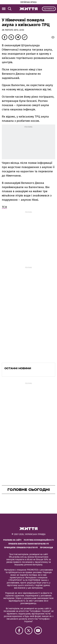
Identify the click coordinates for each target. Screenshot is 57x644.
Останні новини (18, 368)
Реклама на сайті (12, 540)
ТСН (4, 207)
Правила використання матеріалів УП (29, 544)
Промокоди (46, 548)
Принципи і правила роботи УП (21, 548)
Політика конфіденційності (39, 540)
